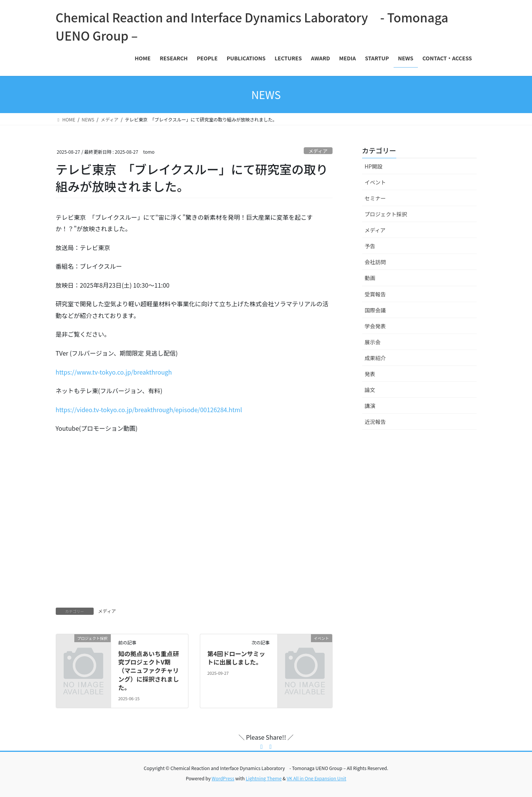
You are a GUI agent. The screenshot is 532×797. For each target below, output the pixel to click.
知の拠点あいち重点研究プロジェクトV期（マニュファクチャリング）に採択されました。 (149, 671)
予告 (370, 246)
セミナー (375, 198)
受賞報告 (375, 294)
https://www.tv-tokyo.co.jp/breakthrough (114, 372)
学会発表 (375, 326)
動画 (370, 278)
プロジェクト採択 (386, 214)
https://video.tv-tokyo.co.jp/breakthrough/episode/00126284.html (149, 410)
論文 (370, 390)
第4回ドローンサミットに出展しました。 (236, 658)
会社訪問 (375, 262)
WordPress (223, 778)
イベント (375, 182)
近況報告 (375, 422)
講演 (370, 406)
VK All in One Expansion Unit (316, 778)
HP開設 (374, 166)
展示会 (373, 342)
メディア (318, 151)
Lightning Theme (264, 778)
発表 (370, 374)
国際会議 (375, 310)
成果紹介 (375, 358)
